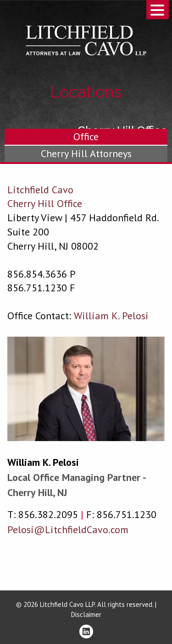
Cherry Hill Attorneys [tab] (86, 153)
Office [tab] (86, 136)
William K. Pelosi (43, 462)
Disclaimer (86, 614)
